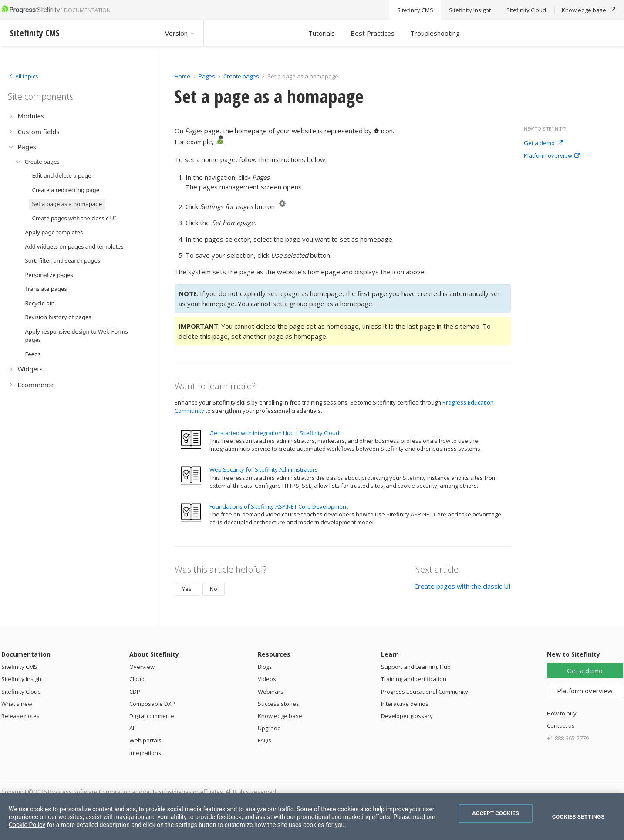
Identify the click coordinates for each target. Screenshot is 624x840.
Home (182, 76)
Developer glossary (407, 716)
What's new (17, 704)
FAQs (265, 740)
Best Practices (373, 33)
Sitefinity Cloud (21, 692)
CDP (135, 692)
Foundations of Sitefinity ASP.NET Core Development (279, 506)
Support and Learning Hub (416, 667)
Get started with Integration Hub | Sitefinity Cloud (274, 433)
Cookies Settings (578, 817)
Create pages (241, 76)
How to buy (562, 713)
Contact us (561, 725)
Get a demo (543, 143)
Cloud (137, 679)
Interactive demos (405, 704)
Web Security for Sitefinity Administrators (264, 469)
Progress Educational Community (425, 692)
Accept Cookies (496, 813)
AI (132, 728)
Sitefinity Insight (22, 679)
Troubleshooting (435, 33)
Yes (187, 589)
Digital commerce (152, 716)
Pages (207, 76)
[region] (312, 817)
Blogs (265, 667)
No (214, 589)
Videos (267, 679)
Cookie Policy (27, 825)
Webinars (271, 692)
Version (180, 33)
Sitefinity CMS (19, 667)
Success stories (278, 704)
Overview (142, 667)
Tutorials (322, 33)
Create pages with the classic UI (462, 586)
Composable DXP (152, 704)
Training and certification (414, 679)
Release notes (20, 716)
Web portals (145, 740)
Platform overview (552, 156)
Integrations (145, 753)
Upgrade (269, 728)
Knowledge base (280, 716)
